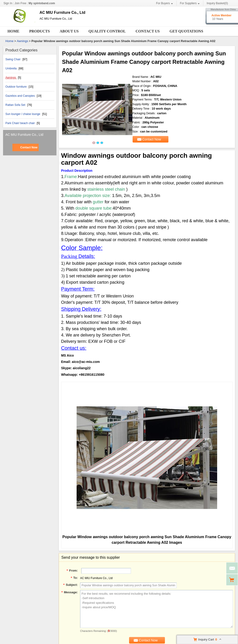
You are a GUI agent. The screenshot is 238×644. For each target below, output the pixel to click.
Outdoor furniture (16, 87)
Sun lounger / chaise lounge (23, 114)
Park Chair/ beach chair (20, 123)
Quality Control (107, 31)
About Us (69, 31)
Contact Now (29, 147)
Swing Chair (13, 59)
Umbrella (11, 68)
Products (40, 31)
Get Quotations (186, 31)
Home (13, 31)
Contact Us (148, 31)
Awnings (22, 41)
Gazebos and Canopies (20, 96)
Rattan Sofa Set (16, 105)
